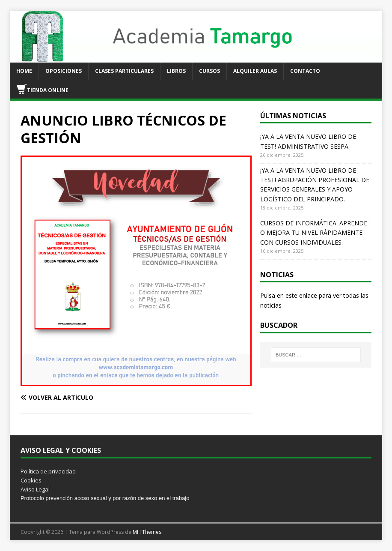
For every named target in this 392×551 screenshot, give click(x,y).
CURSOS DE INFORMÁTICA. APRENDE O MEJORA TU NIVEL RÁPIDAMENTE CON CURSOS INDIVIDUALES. (314, 233)
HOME (24, 71)
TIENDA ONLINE (43, 89)
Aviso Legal (35, 489)
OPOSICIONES (64, 71)
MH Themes (147, 532)
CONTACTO (305, 71)
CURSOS (209, 71)
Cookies (31, 480)
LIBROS (176, 71)
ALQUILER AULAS (255, 71)
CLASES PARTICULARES (124, 71)
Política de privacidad (48, 471)
